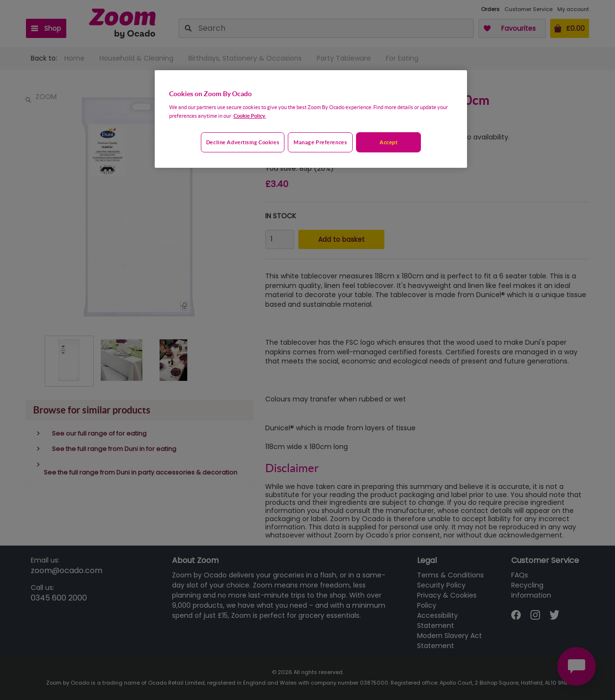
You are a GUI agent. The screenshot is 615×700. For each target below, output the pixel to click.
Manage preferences (320, 142)
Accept (388, 142)
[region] (311, 119)
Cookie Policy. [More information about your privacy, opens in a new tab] (250, 116)
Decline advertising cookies (243, 142)
